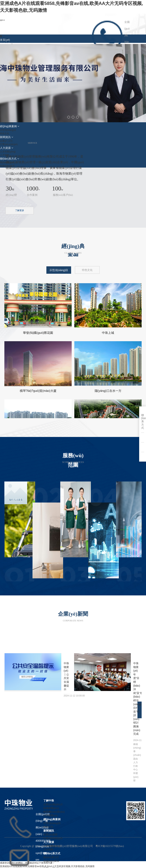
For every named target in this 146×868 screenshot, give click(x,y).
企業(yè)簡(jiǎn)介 (53, 804)
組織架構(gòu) (51, 808)
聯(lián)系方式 (52, 853)
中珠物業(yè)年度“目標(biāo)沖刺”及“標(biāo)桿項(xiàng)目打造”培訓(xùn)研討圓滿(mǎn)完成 (136, 699)
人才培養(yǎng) (52, 846)
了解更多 (20, 210)
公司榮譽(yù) (50, 815)
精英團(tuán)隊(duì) (54, 812)
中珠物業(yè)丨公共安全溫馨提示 (66, 676)
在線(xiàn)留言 (51, 861)
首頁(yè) (5, 40)
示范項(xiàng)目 (52, 823)
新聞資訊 (49, 831)
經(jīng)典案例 (52, 819)
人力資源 (49, 842)
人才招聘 (48, 850)
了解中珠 (49, 801)
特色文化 (48, 827)
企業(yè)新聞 (50, 835)
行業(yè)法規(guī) (53, 838)
